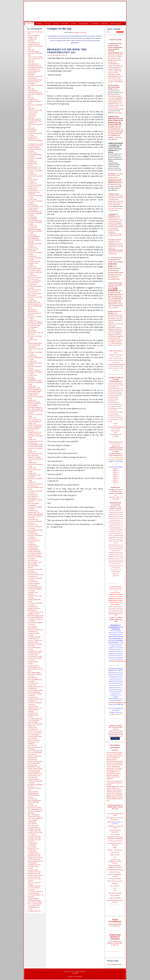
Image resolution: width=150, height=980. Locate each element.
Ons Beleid (39, 24)
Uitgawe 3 (116, 472)
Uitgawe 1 (116, 469)
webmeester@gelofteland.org (116, 364)
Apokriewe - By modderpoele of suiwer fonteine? (115, 861)
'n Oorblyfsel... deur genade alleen (115, 827)
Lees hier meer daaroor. (115, 236)
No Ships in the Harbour (115, 841)
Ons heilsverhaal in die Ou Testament (115, 844)
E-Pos (66, 55)
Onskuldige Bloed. (114, 279)
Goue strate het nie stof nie (115, 881)
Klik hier (109, 781)
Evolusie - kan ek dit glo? (115, 850)
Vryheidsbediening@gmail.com (117, 427)
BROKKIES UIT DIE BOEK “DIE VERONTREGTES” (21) (67, 51)
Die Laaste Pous (115, 886)
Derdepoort (115, 883)
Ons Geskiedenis (84, 24)
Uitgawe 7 (116, 480)
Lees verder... (115, 738)
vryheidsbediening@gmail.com (117, 661)
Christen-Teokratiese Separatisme (115, 831)
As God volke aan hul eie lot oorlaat (115, 814)
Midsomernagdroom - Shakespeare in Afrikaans (115, 866)
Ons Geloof (65, 24)
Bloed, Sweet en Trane (115, 345)
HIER (120, 137)
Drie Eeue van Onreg (115, 893)
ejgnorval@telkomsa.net (115, 53)
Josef (115, 888)
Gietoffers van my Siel (116, 714)
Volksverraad (111, 822)
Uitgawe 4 (116, 474)
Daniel (115, 847)
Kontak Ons (104, 24)
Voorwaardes (78, 976)
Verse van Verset (115, 834)
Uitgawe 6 (116, 478)
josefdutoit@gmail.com (116, 614)
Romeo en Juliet (115, 855)
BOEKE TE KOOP (116, 726)
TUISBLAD (29, 24)
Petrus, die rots (115, 852)
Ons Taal (73, 24)
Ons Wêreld (95, 24)
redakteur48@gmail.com (116, 455)
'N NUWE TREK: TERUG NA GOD (116, 619)
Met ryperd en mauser (115, 879)
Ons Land (48, 24)
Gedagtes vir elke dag (80, 32)
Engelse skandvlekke (115, 898)
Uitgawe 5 (116, 476)
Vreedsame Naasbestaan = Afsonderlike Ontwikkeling (115, 838)
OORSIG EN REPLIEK (116, 461)
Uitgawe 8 (116, 482)
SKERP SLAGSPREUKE (116, 925)
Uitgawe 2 (116, 471)
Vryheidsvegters (113, 254)
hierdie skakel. (117, 78)
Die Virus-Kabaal (116, 24)
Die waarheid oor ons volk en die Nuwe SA (115, 819)
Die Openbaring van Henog (115, 870)
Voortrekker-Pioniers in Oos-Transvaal (115, 901)
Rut (115, 891)
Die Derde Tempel (115, 872)
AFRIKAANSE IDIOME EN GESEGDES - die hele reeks (115, 943)
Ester (115, 857)
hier (122, 82)
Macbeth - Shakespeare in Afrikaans (115, 875)
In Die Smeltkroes (113, 308)
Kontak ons (71, 976)
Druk (63, 55)
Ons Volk (56, 24)
